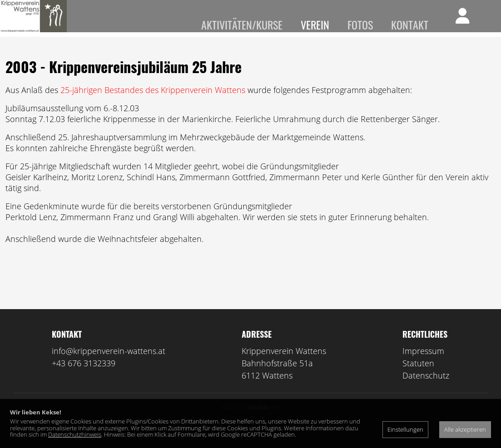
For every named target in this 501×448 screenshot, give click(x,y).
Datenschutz (426, 389)
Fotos (360, 25)
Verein (315, 25)
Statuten (418, 376)
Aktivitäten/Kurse (242, 25)
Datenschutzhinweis (75, 434)
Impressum (423, 364)
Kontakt (410, 25)
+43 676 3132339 (84, 376)
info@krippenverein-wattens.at (109, 364)
